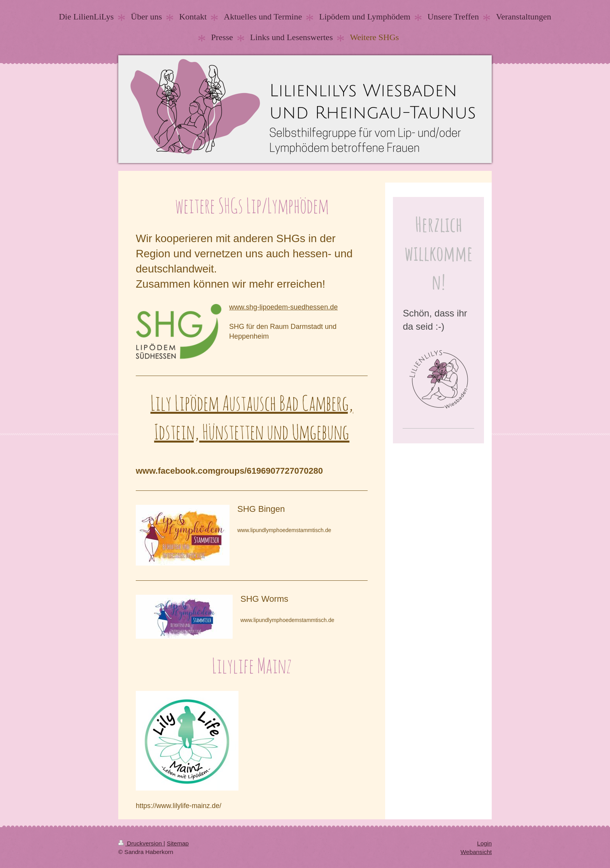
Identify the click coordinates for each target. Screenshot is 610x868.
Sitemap (178, 843)
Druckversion (141, 843)
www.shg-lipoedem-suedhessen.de (283, 307)
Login (484, 843)
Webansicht (476, 852)
